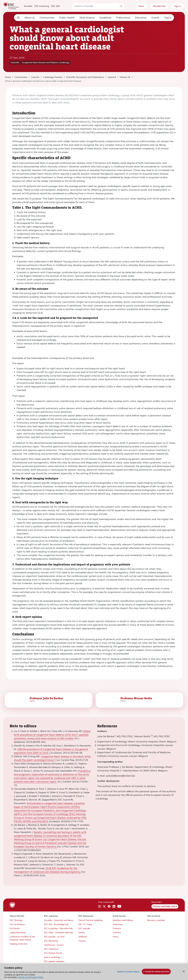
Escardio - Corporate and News (59, 920)
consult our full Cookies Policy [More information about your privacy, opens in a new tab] (31, 977)
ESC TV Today (85, 924)
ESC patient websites (54, 961)
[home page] (18, 18)
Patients (117, 928)
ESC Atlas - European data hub (58, 933)
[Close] (184, 971)
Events (155, 18)
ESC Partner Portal (53, 953)
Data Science (87, 18)
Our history (15, 928)
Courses (82, 941)
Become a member (156, 920)
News (141, 6)
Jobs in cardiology (52, 957)
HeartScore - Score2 (54, 945)
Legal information (18, 933)
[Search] (121, 7)
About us (30, 18)
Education (141, 18)
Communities (47, 18)
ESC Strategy (16, 920)
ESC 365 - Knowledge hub (56, 924)
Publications (123, 18)
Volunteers (118, 924)
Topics (168, 18)
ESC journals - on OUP (54, 937)
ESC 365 (55, 6)
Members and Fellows (123, 920)
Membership (159, 6)
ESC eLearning (42, 6)
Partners (117, 933)
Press (116, 937)
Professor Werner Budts (136, 698)
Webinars (83, 937)
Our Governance (17, 924)
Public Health (67, 18)
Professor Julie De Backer (46, 698)
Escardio (28, 6)
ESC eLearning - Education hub (58, 928)
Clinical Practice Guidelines (91, 920)
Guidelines (105, 18)
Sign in (178, 6)
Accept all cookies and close (157, 972)
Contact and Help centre (165, 906)
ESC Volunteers (51, 949)
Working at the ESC (19, 944)
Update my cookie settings (128, 972)
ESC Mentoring (51, 941)
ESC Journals (84, 928)
